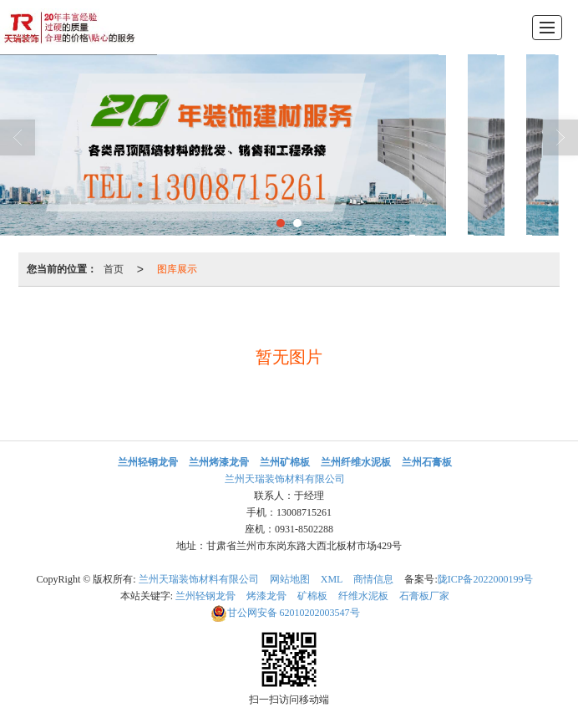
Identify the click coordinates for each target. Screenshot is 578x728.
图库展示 (177, 269)
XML (332, 579)
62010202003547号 (285, 613)
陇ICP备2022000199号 (486, 579)
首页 (114, 269)
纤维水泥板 (363, 596)
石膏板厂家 (424, 596)
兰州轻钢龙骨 (205, 596)
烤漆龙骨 (266, 596)
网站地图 (290, 579)
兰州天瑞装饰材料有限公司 (285, 479)
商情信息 (373, 579)
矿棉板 (312, 596)
